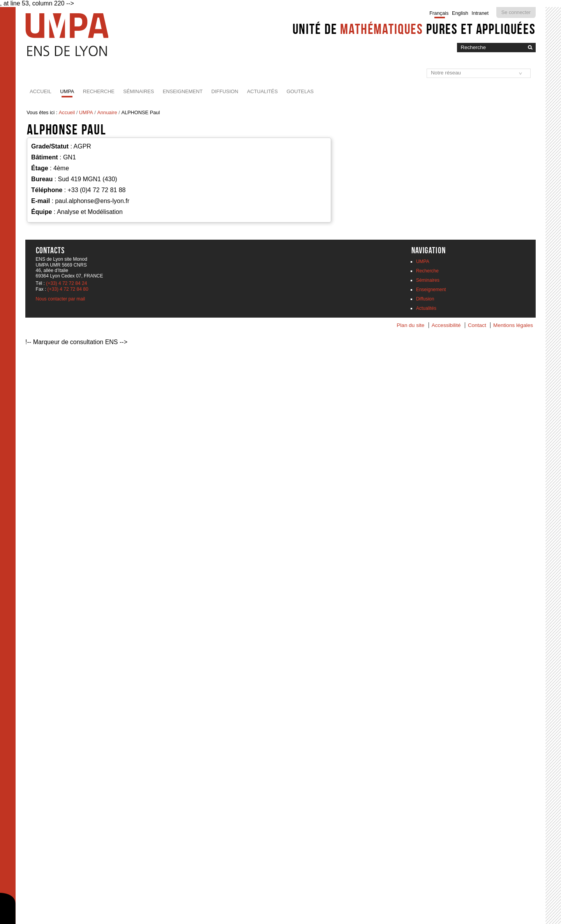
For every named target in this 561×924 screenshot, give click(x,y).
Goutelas (300, 91)
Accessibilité (446, 325)
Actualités (262, 91)
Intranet (480, 13)
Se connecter (516, 12)
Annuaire (107, 112)
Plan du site (410, 325)
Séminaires (138, 91)
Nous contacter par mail (61, 299)
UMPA (67, 91)
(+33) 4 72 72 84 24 (66, 283)
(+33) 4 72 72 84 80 (68, 289)
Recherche (99, 91)
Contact (477, 325)
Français (439, 13)
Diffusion (225, 91)
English (460, 13)
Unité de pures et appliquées (414, 29)
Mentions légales (513, 325)
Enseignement (183, 91)
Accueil (40, 91)
